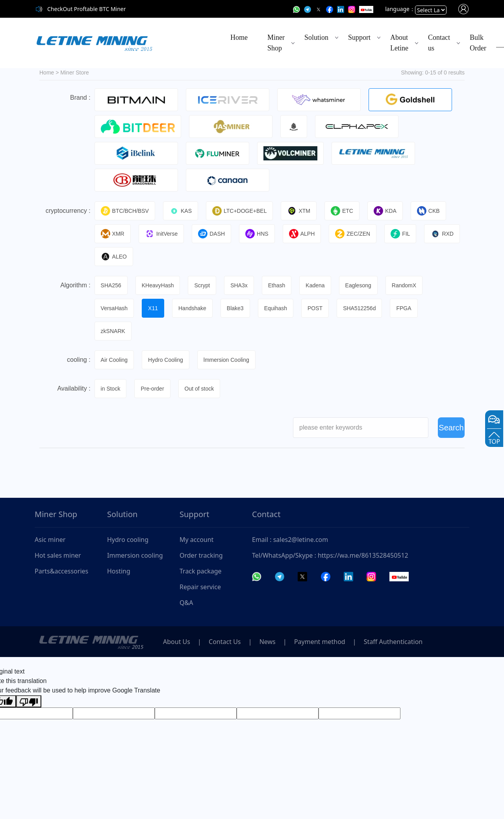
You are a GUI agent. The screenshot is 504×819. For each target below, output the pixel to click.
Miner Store (74, 73)
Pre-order (152, 389)
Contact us (439, 43)
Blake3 (235, 308)
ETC (342, 211)
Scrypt (202, 285)
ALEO (114, 257)
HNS (257, 234)
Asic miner (50, 540)
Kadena (315, 285)
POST (315, 308)
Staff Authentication (393, 642)
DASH (211, 234)
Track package (201, 571)
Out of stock (199, 389)
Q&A (186, 603)
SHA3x (239, 285)
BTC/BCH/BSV (125, 211)
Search (451, 434)
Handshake (192, 308)
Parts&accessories (61, 571)
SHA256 (111, 285)
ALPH (302, 234)
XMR (113, 234)
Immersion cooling (135, 555)
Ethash (277, 285)
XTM (299, 211)
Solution (316, 37)
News (268, 642)
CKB (428, 211)
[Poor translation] (29, 701)
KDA (385, 211)
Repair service (200, 587)
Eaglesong (358, 285)
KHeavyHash (158, 285)
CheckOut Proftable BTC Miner (87, 9)
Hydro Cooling (166, 360)
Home (239, 37)
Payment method (320, 642)
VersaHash (114, 308)
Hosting (119, 571)
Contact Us (225, 642)
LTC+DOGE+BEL (239, 211)
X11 (153, 308)
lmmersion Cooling (226, 360)
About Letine (399, 43)
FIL (400, 234)
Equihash (276, 308)
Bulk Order (478, 43)
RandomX (404, 285)
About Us (177, 642)
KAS (181, 211)
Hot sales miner (58, 555)
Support (359, 37)
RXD (442, 234)
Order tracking (201, 555)
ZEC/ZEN (353, 234)
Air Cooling (114, 360)
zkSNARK (113, 331)
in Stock (111, 389)
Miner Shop (276, 43)
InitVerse (161, 234)
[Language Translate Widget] (431, 10)
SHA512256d (359, 308)
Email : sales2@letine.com (290, 540)
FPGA (404, 308)
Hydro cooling (128, 540)
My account (196, 540)
